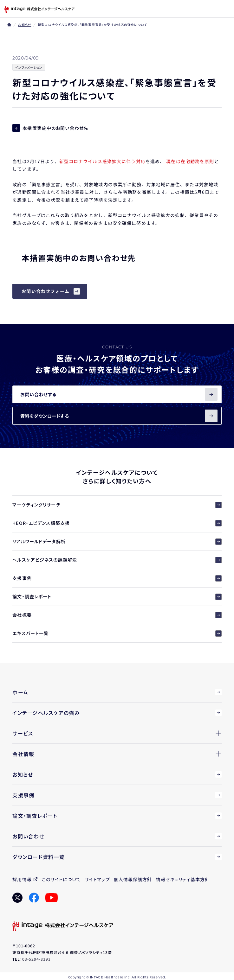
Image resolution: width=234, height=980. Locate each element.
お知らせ (25, 25)
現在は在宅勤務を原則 (190, 161)
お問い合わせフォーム (45, 291)
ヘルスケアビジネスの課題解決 (117, 560)
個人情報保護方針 (133, 879)
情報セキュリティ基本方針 (183, 879)
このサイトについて (61, 879)
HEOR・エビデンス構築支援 (117, 523)
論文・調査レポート (117, 597)
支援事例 (117, 578)
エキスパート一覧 (117, 633)
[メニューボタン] (223, 10)
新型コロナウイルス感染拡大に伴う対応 (102, 161)
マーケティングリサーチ (117, 505)
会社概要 (117, 615)
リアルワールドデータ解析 (117, 541)
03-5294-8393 (36, 959)
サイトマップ (97, 879)
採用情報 (22, 879)
